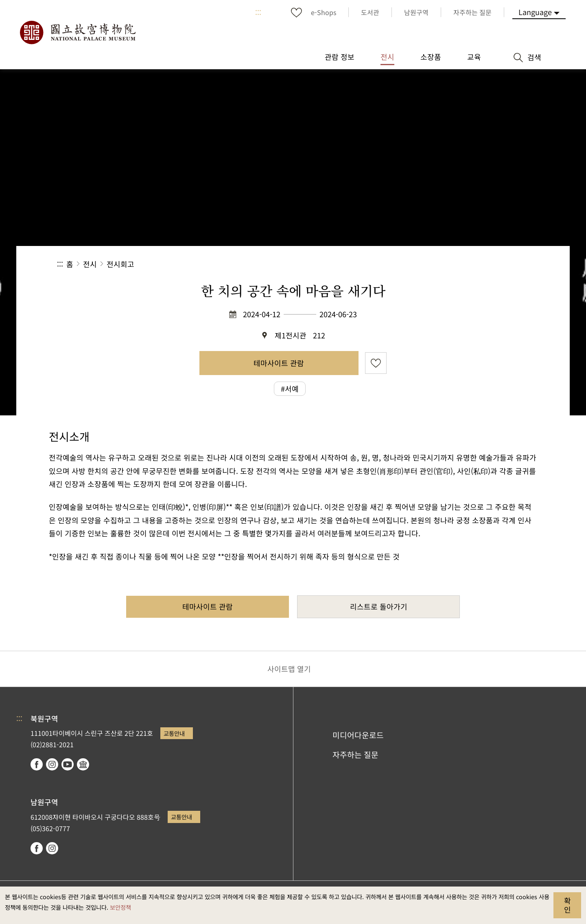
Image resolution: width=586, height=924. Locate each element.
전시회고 (120, 264)
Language (535, 12)
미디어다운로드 (358, 735)
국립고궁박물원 (77, 33)
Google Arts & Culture (83, 764)
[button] (467, 264)
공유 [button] (440, 264)
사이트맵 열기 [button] (289, 669)
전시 (90, 264)
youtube (68, 764)
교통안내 (174, 733)
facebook (37, 764)
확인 (567, 905)
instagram (52, 764)
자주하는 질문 (355, 755)
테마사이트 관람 (279, 363)
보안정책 (120, 907)
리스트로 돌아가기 (379, 606)
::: (258, 12)
